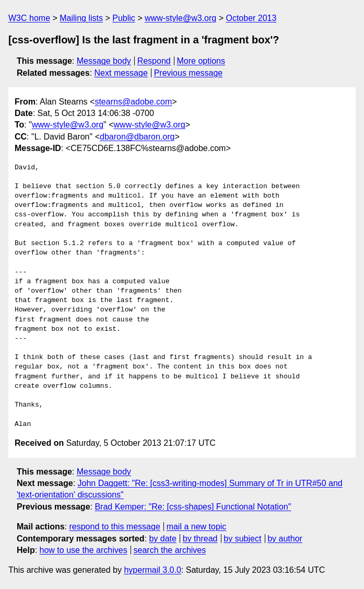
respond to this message (114, 527)
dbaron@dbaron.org (137, 137)
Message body (104, 61)
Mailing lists (81, 18)
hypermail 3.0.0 (152, 570)
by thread (200, 539)
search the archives (170, 550)
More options (201, 61)
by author (285, 539)
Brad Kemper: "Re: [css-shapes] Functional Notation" (193, 507)
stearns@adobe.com (133, 102)
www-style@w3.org (180, 18)
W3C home (29, 18)
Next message (121, 73)
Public (124, 18)
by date (162, 539)
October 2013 (251, 18)
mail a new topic (197, 527)
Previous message (189, 73)
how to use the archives (84, 550)
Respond (154, 61)
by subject (242, 539)
